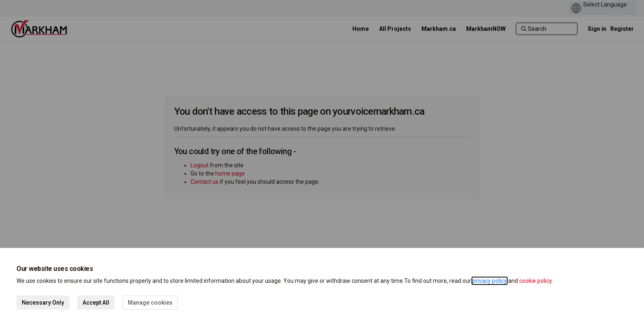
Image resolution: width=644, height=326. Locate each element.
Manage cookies (150, 303)
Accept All (96, 303)
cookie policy (535, 281)
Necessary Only (43, 303)
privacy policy (490, 281)
